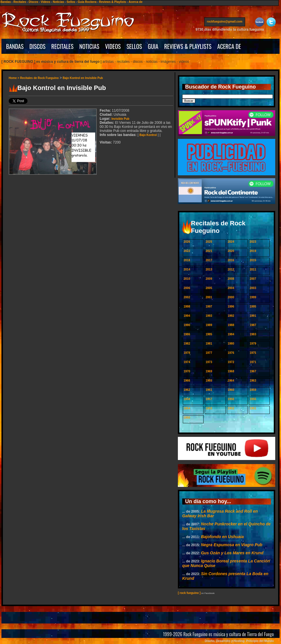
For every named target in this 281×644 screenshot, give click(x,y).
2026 (187, 242)
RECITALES (62, 46)
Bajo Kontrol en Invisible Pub (83, 78)
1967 (253, 371)
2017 (209, 260)
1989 (209, 325)
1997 (209, 307)
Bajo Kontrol (148, 135)
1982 (187, 344)
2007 (253, 279)
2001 (209, 297)
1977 (209, 353)
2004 (231, 288)
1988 (231, 325)
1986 (187, 334)
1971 (253, 362)
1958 (187, 399)
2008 (231, 279)
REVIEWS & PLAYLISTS (188, 46)
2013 (209, 269)
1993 (209, 316)
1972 (231, 362)
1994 (187, 316)
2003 (253, 288)
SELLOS (134, 46)
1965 (209, 381)
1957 (209, 399)
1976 (231, 353)
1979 (253, 344)
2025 (209, 242)
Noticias (58, 2)
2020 (231, 251)
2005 (209, 288)
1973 (209, 362)
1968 (231, 371)
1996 (231, 307)
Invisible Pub (121, 119)
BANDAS (15, 46)
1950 (187, 418)
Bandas (6, 2)
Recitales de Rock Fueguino (39, 78)
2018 (187, 260)
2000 (231, 297)
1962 (187, 390)
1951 (253, 408)
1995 (253, 307)
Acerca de (136, 2)
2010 (187, 279)
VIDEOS (113, 46)
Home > (14, 78)
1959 (253, 390)
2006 (187, 288)
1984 (231, 334)
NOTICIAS (89, 46)
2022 (187, 251)
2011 (253, 269)
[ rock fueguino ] (189, 593)
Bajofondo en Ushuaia (222, 537)
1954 (187, 408)
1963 (253, 381)
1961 (209, 390)
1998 (187, 307)
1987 (253, 325)
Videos (46, 2)
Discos (33, 2)
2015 (253, 260)
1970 (187, 371)
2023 (253, 242)
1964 (231, 381)
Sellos (71, 2)
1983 (253, 334)
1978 (187, 353)
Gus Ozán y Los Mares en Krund (232, 553)
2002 (187, 297)
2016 (231, 260)
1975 (253, 353)
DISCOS (38, 46)
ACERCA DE (229, 46)
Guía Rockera (87, 2)
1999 (253, 297)
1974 (187, 362)
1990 (187, 325)
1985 (209, 334)
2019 (253, 251)
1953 (209, 408)
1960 (231, 390)
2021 (209, 251)
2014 (187, 269)
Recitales (20, 2)
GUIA (153, 46)
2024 (231, 242)
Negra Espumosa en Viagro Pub (232, 545)
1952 (231, 408)
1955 (253, 399)
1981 (209, 344)
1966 (187, 381)
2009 (209, 279)
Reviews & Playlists (113, 2)
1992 (231, 316)
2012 (231, 269)
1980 (231, 344)
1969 (209, 371)
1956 (231, 399)
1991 (253, 316)
